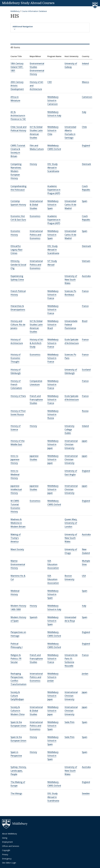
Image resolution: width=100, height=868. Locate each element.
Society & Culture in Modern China (18, 711)
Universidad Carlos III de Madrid (70, 205)
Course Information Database (34, 11)
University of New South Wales (71, 280)
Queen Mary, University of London (71, 523)
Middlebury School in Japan (53, 444)
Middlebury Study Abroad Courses (28, 3)
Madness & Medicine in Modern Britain (18, 523)
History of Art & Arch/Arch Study (36, 343)
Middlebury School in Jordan (53, 677)
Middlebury (15, 11)
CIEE (50, 82)
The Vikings (16, 793)
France (85, 291)
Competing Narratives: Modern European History (16, 171)
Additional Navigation (23, 28)
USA (84, 576)
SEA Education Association (53, 564)
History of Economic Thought (16, 358)
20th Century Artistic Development (17, 86)
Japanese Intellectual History (16, 489)
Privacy (5, 854)
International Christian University (71, 444)
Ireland (85, 63)
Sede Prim (70, 722)
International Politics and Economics (36, 235)
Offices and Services (11, 846)
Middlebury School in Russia (53, 414)
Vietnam (86, 261)
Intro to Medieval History (15, 474)
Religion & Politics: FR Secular (16, 659)
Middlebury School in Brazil (53, 325)
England (86, 145)
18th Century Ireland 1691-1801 (17, 67)
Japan (85, 441)
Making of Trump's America (16, 538)
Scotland (86, 370)
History (33, 164)
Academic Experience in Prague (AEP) (54, 190)
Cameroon (87, 97)
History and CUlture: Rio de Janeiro (18, 325)
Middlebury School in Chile (53, 130)
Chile (84, 127)
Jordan (85, 674)
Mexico (85, 82)
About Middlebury (10, 834)
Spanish (34, 617)
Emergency (7, 859)
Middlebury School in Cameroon (53, 100)
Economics (35, 216)
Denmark (86, 164)
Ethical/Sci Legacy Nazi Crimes (16, 250)
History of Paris (18, 396)
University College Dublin (69, 429)
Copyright (6, 850)
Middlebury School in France (53, 295)
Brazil (85, 321)
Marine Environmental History (18, 564)
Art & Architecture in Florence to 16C (18, 116)
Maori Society (17, 549)
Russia (85, 411)
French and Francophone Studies (36, 400)
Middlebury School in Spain (53, 205)
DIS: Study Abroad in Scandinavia (53, 168)
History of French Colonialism (16, 384)
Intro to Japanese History (15, 459)
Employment (7, 842)
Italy (84, 112)
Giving (5, 838)
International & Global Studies (36, 205)
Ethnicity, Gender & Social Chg (18, 265)
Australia (86, 276)
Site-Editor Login (9, 863)
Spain (85, 201)
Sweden (86, 793)
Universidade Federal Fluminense (71, 325)
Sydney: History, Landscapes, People (18, 771)
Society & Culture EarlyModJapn (17, 696)
